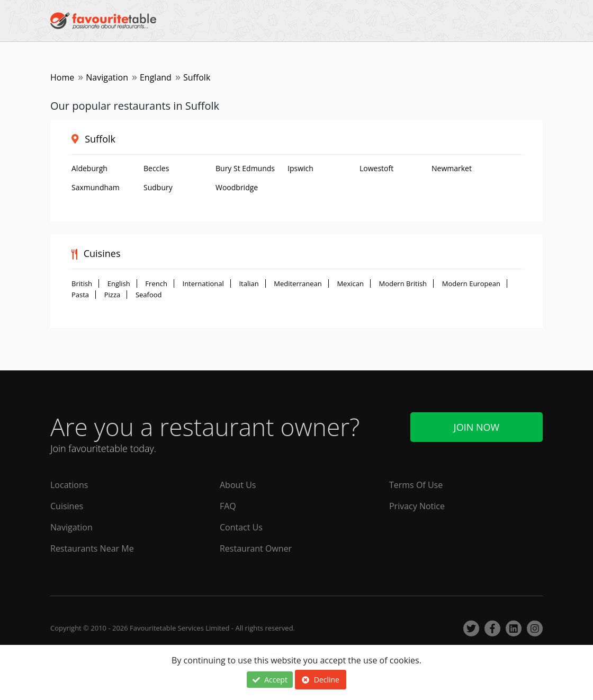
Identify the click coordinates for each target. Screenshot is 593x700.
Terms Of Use (416, 485)
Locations (69, 485)
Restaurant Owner (256, 548)
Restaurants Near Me (92, 548)
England (156, 77)
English (119, 283)
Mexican (350, 283)
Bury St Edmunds (245, 168)
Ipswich (300, 168)
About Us (238, 485)
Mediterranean (298, 283)
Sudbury (158, 187)
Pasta (80, 295)
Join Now (477, 427)
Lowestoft (376, 168)
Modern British (403, 283)
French (156, 283)
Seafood (149, 295)
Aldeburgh (89, 168)
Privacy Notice (417, 506)
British (82, 283)
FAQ (228, 506)
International (203, 283)
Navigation (107, 77)
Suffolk (100, 139)
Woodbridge (237, 187)
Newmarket (452, 168)
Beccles (156, 168)
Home (62, 77)
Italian (249, 283)
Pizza (113, 295)
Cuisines (67, 506)
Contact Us (241, 527)
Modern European (471, 283)
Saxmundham (96, 187)
